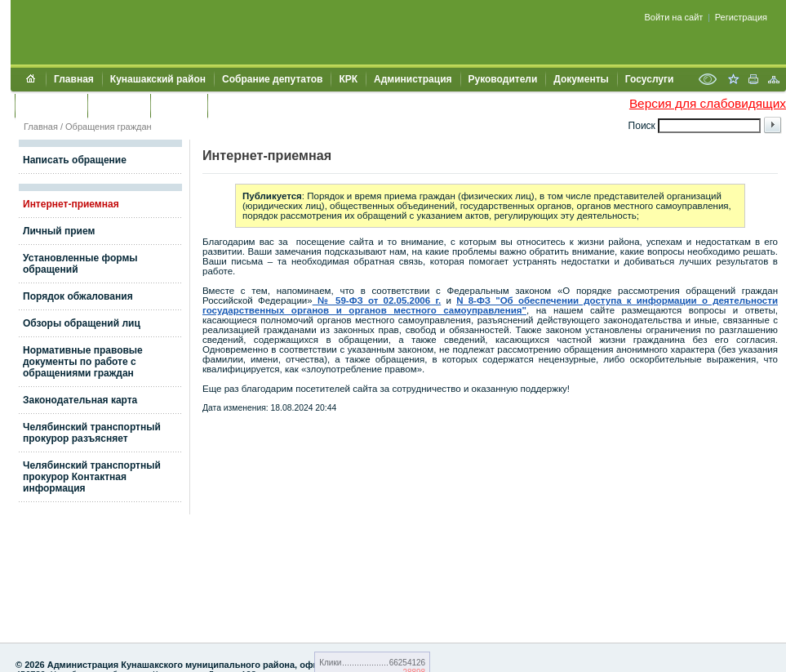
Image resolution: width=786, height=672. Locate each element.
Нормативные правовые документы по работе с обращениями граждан (83, 362)
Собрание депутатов (272, 79)
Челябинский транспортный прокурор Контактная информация (92, 477)
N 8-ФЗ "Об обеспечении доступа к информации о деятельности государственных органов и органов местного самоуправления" (490, 305)
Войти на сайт (674, 17)
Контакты (119, 105)
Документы (581, 79)
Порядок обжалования (78, 296)
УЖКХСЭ (179, 105)
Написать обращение (75, 160)
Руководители (503, 79)
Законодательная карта (80, 400)
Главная (74, 79)
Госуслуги (650, 79)
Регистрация (741, 17)
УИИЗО (232, 105)
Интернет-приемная (71, 204)
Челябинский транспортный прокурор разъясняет (92, 433)
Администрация (413, 79)
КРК (348, 79)
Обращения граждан (109, 127)
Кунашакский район (158, 79)
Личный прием (59, 231)
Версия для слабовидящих (708, 103)
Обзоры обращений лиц (82, 323)
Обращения (51, 105)
